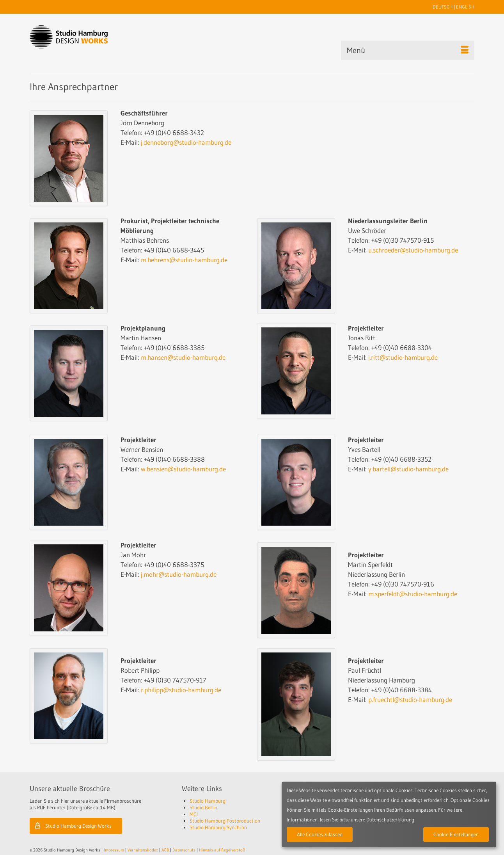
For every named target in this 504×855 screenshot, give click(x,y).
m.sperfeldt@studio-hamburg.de (413, 594)
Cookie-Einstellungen (456, 834)
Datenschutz (184, 850)
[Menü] (408, 50)
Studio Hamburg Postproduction (225, 821)
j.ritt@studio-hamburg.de (403, 357)
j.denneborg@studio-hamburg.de (186, 142)
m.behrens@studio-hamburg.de (184, 260)
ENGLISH (465, 7)
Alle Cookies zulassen (320, 834)
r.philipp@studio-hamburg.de (181, 690)
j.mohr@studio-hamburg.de (179, 574)
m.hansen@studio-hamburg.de (183, 357)
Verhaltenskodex (143, 850)
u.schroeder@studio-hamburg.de (413, 250)
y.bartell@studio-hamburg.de (408, 469)
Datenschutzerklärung (390, 819)
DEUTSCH (443, 7)
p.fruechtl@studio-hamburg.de (410, 699)
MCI (194, 814)
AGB (165, 850)
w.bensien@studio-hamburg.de (183, 469)
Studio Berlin (203, 807)
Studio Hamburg (208, 801)
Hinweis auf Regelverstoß (222, 850)
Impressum (114, 850)
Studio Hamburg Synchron (218, 827)
